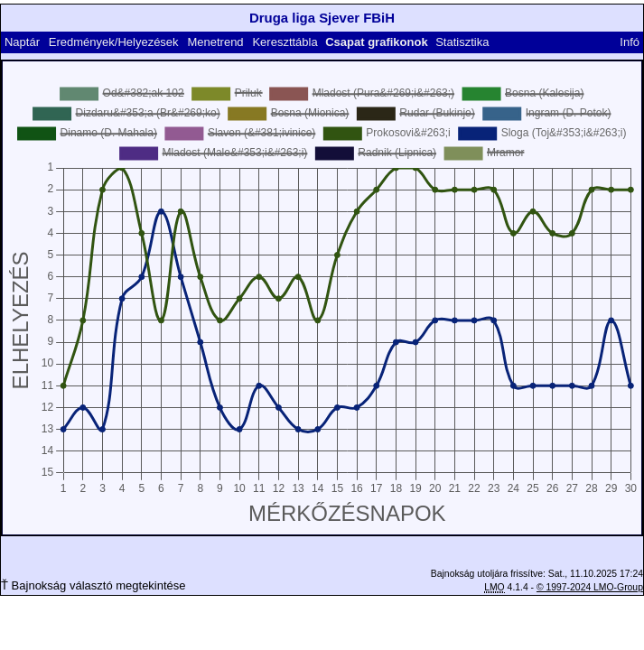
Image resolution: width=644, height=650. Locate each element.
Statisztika (462, 42)
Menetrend (215, 42)
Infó (630, 42)
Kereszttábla (285, 42)
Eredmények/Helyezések (114, 42)
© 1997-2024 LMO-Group (590, 587)
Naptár (22, 42)
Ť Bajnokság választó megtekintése (93, 585)
